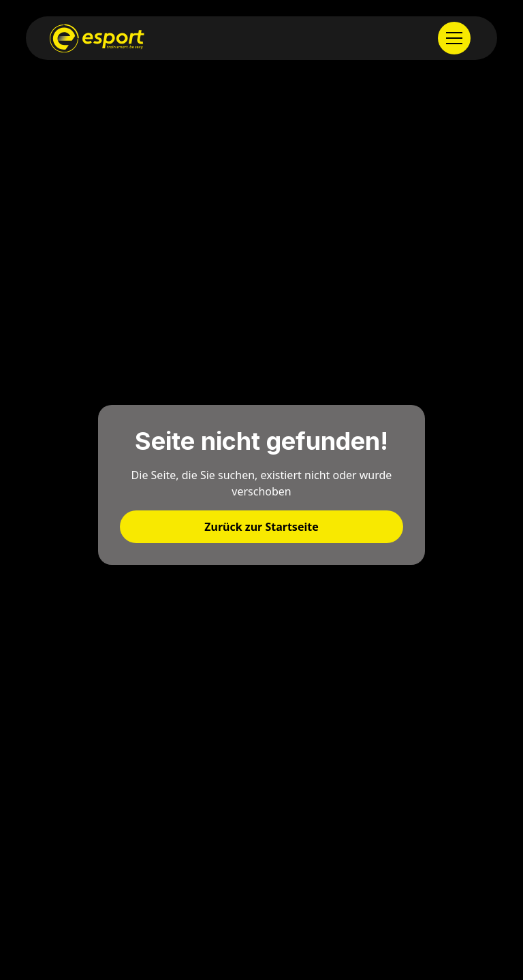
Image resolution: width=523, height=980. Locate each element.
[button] (456, 38)
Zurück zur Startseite (261, 527)
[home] (97, 38)
